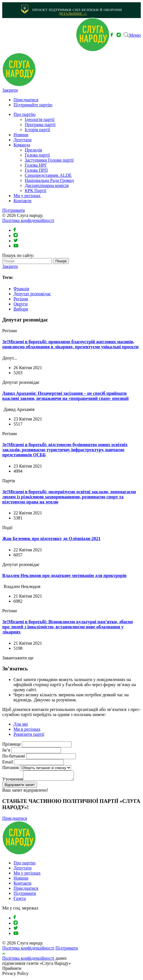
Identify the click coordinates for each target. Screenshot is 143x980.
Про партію (24, 114)
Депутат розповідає (32, 294)
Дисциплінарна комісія (47, 185)
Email (8, 762)
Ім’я (6, 750)
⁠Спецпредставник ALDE (48, 175)
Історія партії (37, 130)
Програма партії (40, 125)
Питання (11, 768)
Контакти (22, 201)
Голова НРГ (36, 165)
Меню (135, 35)
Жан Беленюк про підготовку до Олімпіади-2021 (51, 539)
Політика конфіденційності (28, 220)
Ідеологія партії (40, 119)
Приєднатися (26, 100)
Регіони (21, 299)
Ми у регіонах (27, 196)
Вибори (21, 309)
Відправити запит (20, 786)
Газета (20, 900)
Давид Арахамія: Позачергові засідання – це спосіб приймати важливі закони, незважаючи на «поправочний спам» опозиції (65, 396)
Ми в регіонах (27, 729)
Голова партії (37, 155)
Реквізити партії (29, 734)
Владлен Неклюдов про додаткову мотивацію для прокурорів (64, 575)
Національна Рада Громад (49, 180)
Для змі (21, 724)
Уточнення (13, 781)
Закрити (10, 90)
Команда (22, 145)
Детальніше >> (73, 14)
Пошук (61, 261)
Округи (21, 304)
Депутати (22, 140)
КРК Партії (36, 191)
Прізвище (12, 744)
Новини (21, 135)
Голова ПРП (36, 170)
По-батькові (14, 756)
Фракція (21, 289)
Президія (33, 150)
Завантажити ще (18, 658)
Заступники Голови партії (49, 160)
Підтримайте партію (33, 105)
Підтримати (13, 210)
